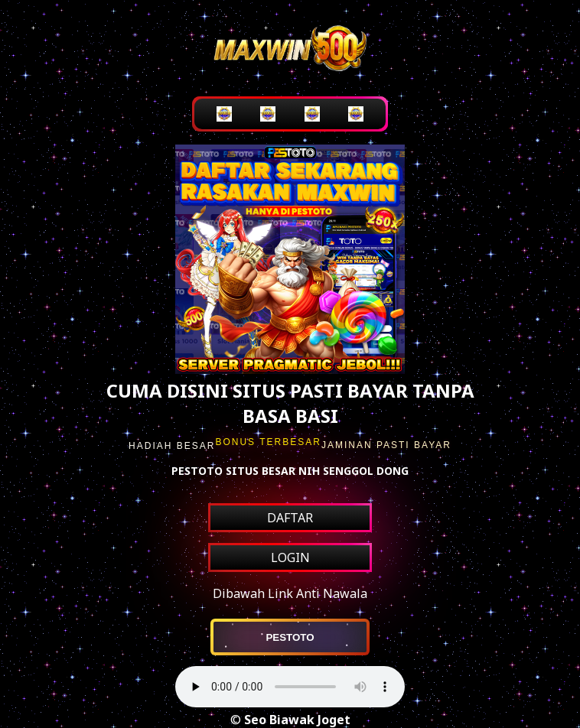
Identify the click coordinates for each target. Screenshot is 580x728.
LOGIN (290, 557)
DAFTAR (290, 518)
